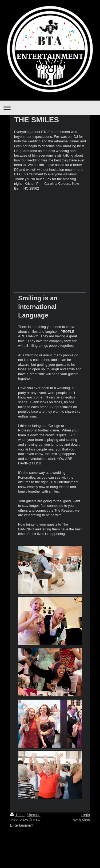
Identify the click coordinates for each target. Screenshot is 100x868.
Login (85, 815)
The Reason (64, 510)
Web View (81, 820)
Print (17, 815)
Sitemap (33, 815)
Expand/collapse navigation (50, 108)
